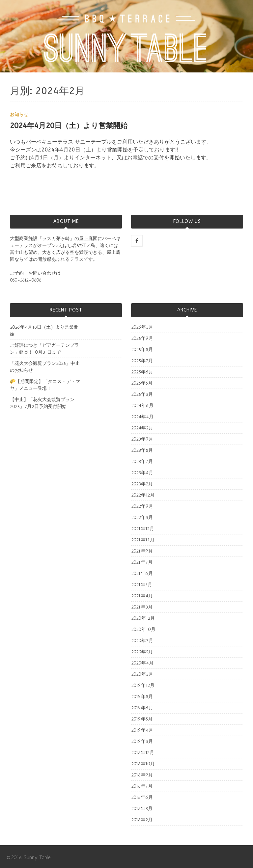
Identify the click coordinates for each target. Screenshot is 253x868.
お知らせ (19, 114)
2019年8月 (142, 697)
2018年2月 (142, 820)
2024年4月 (142, 417)
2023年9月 (142, 439)
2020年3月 (142, 674)
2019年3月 (142, 741)
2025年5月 (142, 383)
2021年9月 (142, 551)
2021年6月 (142, 573)
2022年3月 (142, 517)
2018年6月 (142, 797)
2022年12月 (143, 495)
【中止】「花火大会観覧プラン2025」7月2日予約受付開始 (42, 403)
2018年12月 (143, 753)
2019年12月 (143, 685)
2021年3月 (142, 607)
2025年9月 (142, 338)
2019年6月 (142, 708)
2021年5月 (142, 585)
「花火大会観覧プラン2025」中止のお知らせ (45, 367)
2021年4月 (142, 596)
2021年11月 (143, 540)
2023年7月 (142, 461)
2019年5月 (142, 719)
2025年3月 (142, 394)
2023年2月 (142, 484)
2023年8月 (142, 450)
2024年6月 (142, 406)
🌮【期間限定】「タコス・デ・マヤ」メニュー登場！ (45, 385)
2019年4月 (142, 730)
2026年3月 (142, 327)
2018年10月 (143, 764)
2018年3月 (142, 809)
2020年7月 (142, 641)
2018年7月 (142, 786)
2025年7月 (142, 361)
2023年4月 (142, 473)
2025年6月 (142, 372)
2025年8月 (142, 350)
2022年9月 (142, 506)
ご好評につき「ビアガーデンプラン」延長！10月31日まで (44, 349)
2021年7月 (142, 562)
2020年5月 (142, 652)
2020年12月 (143, 618)
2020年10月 (143, 629)
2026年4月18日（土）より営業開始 (44, 331)
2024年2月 (142, 428)
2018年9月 (142, 775)
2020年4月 (142, 663)
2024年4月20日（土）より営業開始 (69, 126)
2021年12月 (143, 529)
